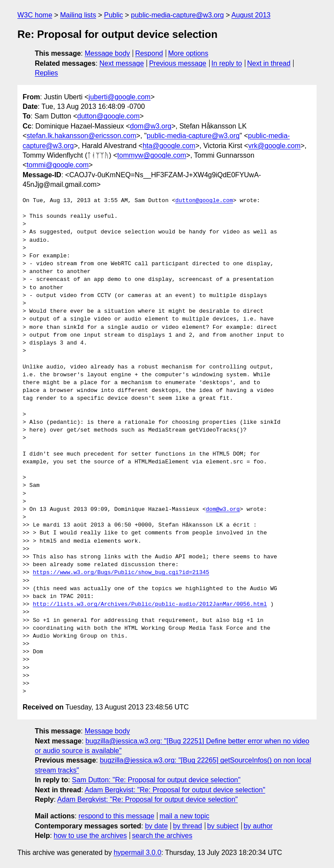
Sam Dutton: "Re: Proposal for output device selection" (156, 780)
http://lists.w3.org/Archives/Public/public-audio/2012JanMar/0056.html (150, 605)
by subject (223, 826)
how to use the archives (90, 836)
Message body (107, 53)
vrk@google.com (274, 146)
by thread (188, 826)
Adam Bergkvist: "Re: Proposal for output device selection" (175, 790)
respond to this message (116, 816)
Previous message (178, 63)
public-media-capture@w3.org (177, 15)
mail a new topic (185, 816)
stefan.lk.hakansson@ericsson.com (81, 136)
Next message (122, 63)
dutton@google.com (109, 116)
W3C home (35, 15)
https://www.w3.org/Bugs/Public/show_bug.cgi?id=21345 (121, 573)
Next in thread (269, 63)
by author (258, 826)
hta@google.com (169, 146)
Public (114, 15)
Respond (149, 53)
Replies (46, 73)
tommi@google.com (58, 165)
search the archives (162, 836)
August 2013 (251, 15)
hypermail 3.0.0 (137, 853)
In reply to (227, 63)
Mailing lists (78, 15)
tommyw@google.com (152, 155)
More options (189, 53)
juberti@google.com (120, 97)
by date (156, 826)
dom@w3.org (151, 126)
